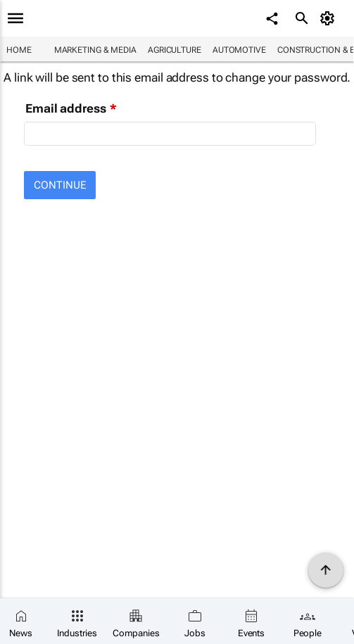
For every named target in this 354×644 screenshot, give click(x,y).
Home (19, 50)
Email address (66, 108)
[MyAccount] (330, 18)
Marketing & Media (95, 50)
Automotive (239, 50)
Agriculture (175, 50)
